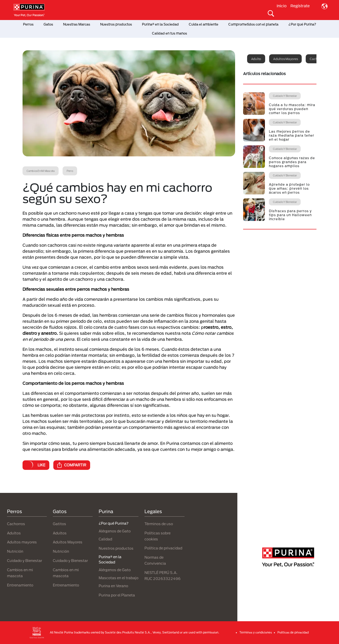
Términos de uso (159, 524)
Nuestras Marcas (77, 24)
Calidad (105, 539)
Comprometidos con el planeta (253, 24)
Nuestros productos (116, 24)
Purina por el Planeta (117, 595)
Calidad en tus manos (170, 33)
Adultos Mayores (68, 542)
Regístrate (300, 6)
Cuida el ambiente (204, 24)
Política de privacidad (163, 548)
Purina (106, 511)
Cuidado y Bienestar (25, 561)
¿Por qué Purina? (302, 24)
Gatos (48, 24)
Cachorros (16, 524)
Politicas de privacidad (293, 632)
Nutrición (15, 551)
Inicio (282, 6)
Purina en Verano (113, 586)
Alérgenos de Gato (115, 531)
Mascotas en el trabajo (119, 578)
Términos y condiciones (256, 632)
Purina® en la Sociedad (160, 24)
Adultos (14, 533)
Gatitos (59, 524)
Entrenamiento (20, 585)
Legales (153, 511)
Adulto (256, 59)
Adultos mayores (285, 59)
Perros (28, 24)
